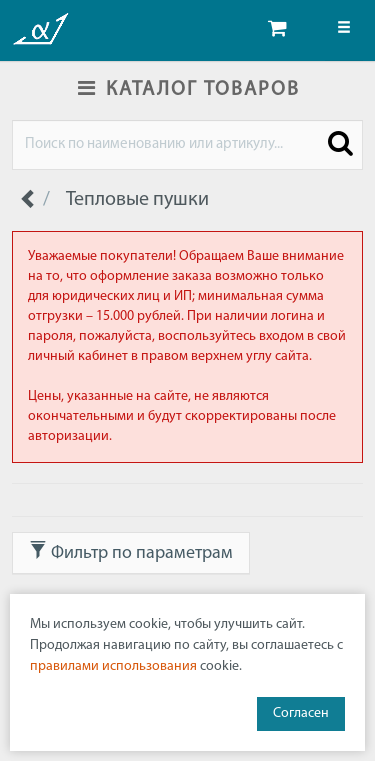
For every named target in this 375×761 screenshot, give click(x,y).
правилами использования (113, 666)
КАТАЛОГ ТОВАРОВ (188, 90)
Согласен (301, 713)
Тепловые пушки (137, 200)
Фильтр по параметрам (131, 552)
